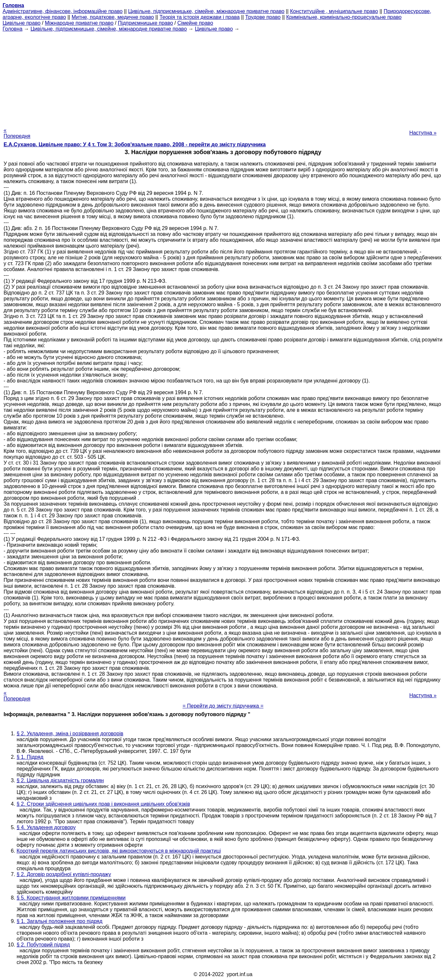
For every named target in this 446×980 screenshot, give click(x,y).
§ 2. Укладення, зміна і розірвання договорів (70, 734)
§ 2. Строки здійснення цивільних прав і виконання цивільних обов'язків (103, 804)
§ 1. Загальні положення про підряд (60, 921)
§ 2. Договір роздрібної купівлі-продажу (64, 874)
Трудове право (263, 17)
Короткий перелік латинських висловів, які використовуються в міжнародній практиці (119, 851)
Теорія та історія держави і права (200, 17)
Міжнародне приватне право (79, 23)
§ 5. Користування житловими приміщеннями (71, 898)
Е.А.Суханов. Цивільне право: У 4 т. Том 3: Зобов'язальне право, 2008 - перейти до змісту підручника (135, 144)
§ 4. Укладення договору (46, 827)
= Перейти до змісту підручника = (223, 706)
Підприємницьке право (146, 23)
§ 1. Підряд (30, 757)
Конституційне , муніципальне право (334, 11)
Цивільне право (21, 23)
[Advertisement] (223, 78)
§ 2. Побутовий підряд (43, 945)
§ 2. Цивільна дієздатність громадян (60, 780)
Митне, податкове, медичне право (113, 17)
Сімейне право (195, 23)
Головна (13, 29)
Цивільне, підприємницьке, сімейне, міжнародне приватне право (206, 11)
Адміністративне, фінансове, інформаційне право (63, 11)
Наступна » (423, 133)
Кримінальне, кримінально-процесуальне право (344, 17)
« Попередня (17, 133)
